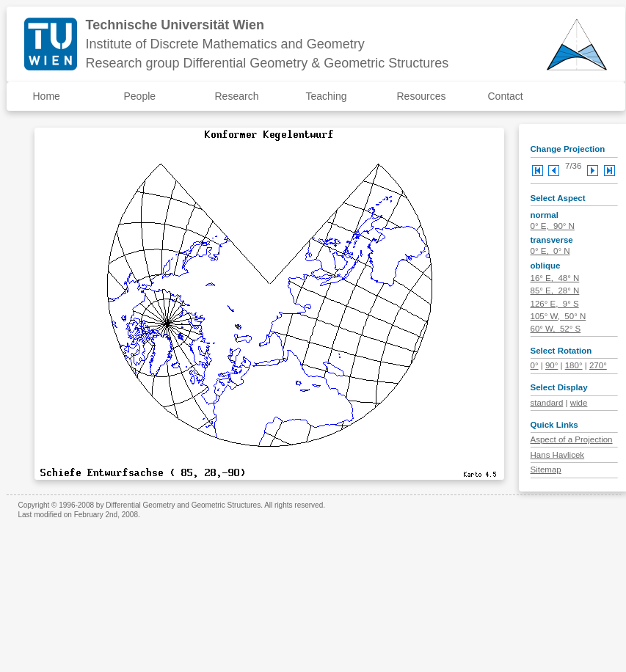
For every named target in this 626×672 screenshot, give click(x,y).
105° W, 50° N (558, 316)
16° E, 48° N (555, 278)
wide (579, 403)
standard (547, 403)
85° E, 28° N (555, 291)
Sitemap (546, 470)
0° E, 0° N (550, 251)
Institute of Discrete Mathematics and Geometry (225, 44)
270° (598, 365)
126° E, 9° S (555, 304)
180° (574, 365)
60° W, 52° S (556, 329)
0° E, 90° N (553, 226)
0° (535, 365)
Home (47, 96)
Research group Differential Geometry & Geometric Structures (267, 63)
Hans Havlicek (558, 455)
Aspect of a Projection (572, 439)
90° (552, 365)
